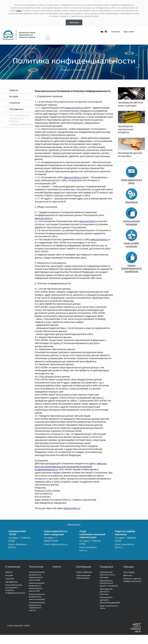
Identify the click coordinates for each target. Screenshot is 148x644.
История (14, 96)
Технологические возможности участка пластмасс (37, 597)
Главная (66, 70)
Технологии (131, 202)
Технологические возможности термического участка (37, 606)
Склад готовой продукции (131, 245)
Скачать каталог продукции (131, 223)
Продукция (107, 567)
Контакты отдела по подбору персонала (132, 580)
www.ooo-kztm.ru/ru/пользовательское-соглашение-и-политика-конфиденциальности (71, 466)
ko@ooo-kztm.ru (72, 508)
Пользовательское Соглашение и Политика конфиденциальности (15, 589)
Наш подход (129, 572)
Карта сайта (129, 32)
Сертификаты (16, 109)
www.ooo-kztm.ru (74, 108)
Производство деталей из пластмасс (130, 154)
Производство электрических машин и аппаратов (109, 583)
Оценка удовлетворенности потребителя (131, 268)
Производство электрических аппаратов (126, 129)
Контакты (116, 32)
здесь (19, 10)
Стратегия (15, 103)
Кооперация (84, 567)
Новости (14, 90)
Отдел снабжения (84, 572)
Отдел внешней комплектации (83, 577)
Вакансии (128, 575)
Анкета (57, 567)
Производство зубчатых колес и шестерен (131, 104)
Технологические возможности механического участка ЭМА (37, 576)
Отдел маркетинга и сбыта (131, 181)
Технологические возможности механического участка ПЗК (37, 587)
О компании (79, 70)
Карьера (128, 567)
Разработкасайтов (136, 630)
